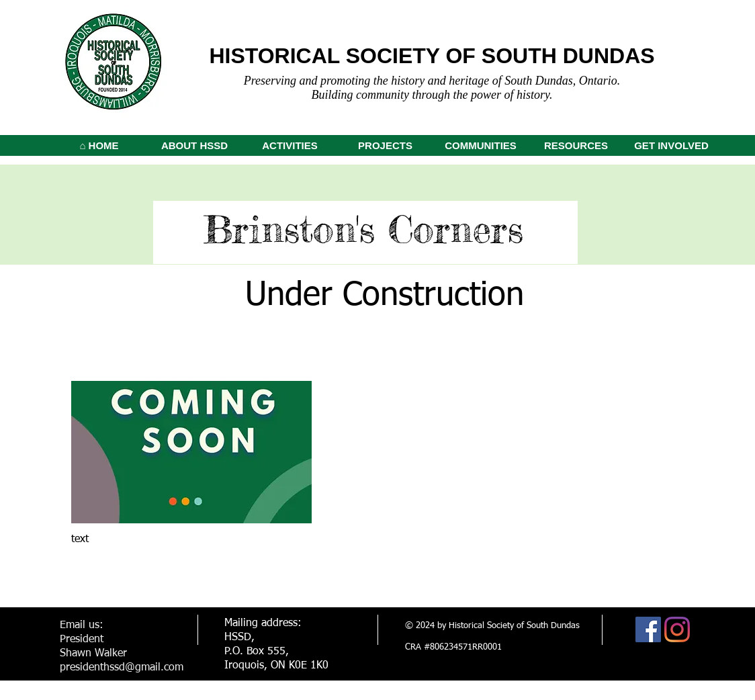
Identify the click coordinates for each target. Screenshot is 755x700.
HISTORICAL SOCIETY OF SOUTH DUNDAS (432, 56)
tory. (542, 95)
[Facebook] (648, 629)
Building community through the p (394, 95)
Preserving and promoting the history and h (350, 81)
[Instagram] (677, 629)
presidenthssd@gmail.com (122, 668)
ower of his (504, 95)
